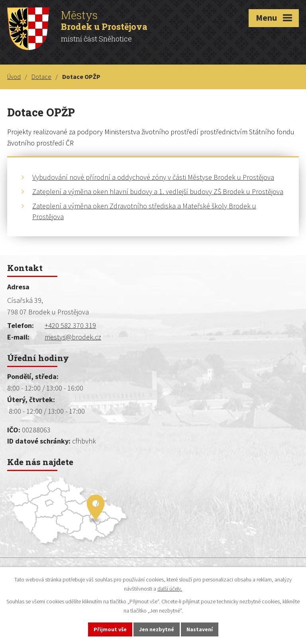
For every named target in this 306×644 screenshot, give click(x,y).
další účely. (170, 589)
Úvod (14, 77)
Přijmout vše (110, 629)
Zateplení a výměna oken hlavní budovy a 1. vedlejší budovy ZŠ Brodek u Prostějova (158, 191)
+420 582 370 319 (70, 325)
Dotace (41, 77)
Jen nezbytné (157, 629)
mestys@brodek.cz (73, 337)
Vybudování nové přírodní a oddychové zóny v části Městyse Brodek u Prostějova (153, 177)
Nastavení (200, 629)
